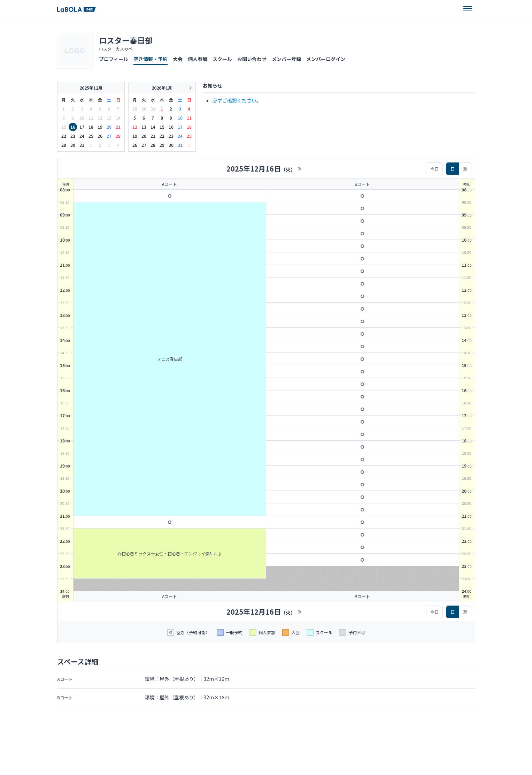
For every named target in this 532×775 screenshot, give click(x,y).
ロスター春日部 (126, 40)
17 (82, 127)
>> (300, 169)
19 (100, 127)
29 (64, 145)
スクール (222, 59)
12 (135, 127)
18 (91, 127)
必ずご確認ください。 (237, 100)
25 (91, 136)
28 (118, 136)
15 (162, 127)
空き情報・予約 (151, 59)
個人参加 (198, 59)
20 (109, 127)
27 (109, 136)
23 (73, 136)
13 (144, 127)
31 (82, 145)
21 (118, 127)
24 (82, 136)
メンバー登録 (286, 59)
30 (73, 145)
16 (73, 127)
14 (153, 127)
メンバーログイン (326, 59)
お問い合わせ (252, 59)
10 (180, 118)
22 (64, 136)
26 (100, 136)
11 (189, 118)
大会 (178, 59)
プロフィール (114, 59)
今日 (434, 169)
